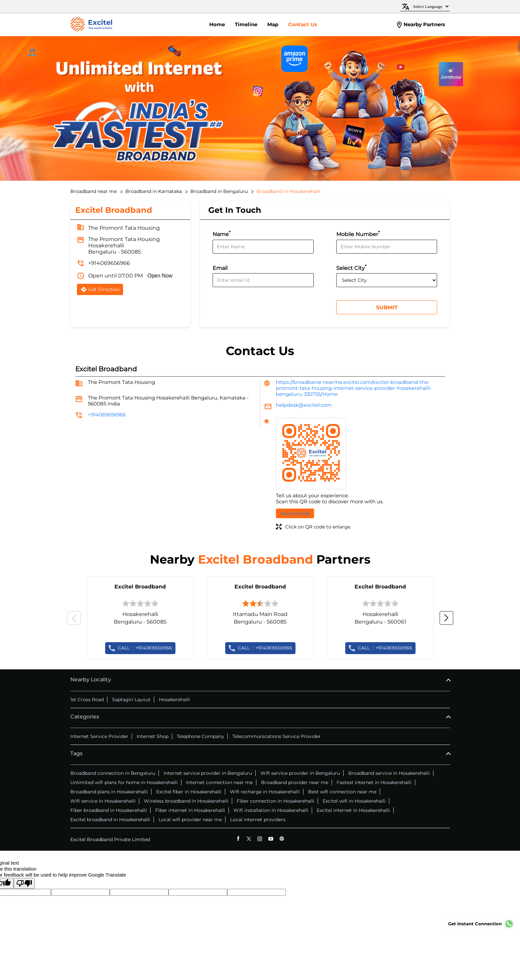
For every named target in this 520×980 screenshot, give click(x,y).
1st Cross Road (87, 700)
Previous (74, 618)
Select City (351, 267)
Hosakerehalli (174, 700)
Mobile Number (358, 234)
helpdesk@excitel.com (304, 405)
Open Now (160, 276)
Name (222, 234)
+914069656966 (109, 263)
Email (220, 268)
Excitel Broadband (140, 587)
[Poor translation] (24, 883)
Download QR (295, 513)
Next (446, 618)
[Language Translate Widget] (430, 6)
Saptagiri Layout (131, 700)
